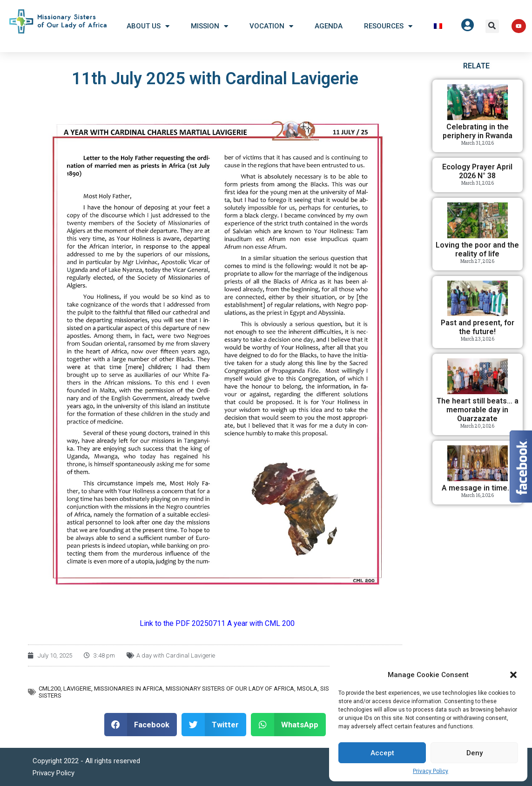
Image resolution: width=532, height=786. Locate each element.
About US (148, 26)
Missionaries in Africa (128, 689)
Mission (209, 26)
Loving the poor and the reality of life (477, 249)
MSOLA (307, 689)
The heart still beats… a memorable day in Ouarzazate (478, 410)
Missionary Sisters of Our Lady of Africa (230, 689)
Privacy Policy (431, 771)
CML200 (50, 689)
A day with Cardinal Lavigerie (176, 655)
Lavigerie (77, 689)
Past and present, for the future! (478, 327)
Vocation (271, 26)
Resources (388, 26)
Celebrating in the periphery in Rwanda (478, 131)
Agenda (329, 26)
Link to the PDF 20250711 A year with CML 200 (217, 623)
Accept (382, 753)
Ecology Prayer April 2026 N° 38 (477, 171)
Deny (475, 753)
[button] (513, 675)
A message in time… (477, 488)
